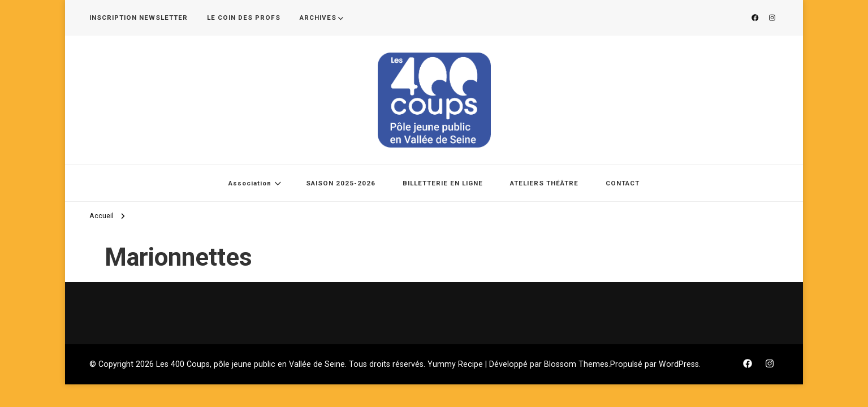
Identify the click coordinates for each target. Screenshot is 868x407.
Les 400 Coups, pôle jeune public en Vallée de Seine (251, 364)
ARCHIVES (318, 18)
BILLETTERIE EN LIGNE (443, 183)
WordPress (679, 364)
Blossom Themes (576, 364)
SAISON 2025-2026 (341, 183)
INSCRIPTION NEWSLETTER (139, 18)
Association (250, 183)
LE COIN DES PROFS (244, 18)
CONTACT (623, 183)
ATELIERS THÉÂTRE (544, 183)
